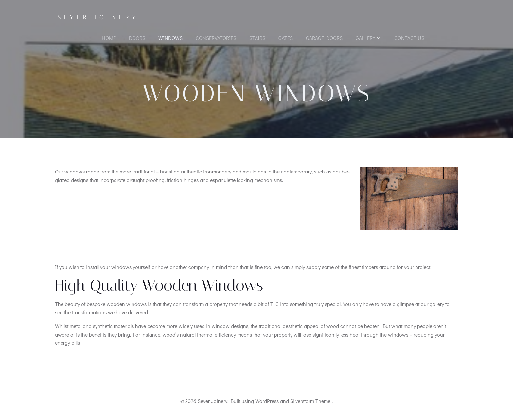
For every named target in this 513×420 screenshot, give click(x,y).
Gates (286, 38)
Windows (170, 38)
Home (109, 38)
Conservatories (216, 38)
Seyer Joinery (98, 17)
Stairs (257, 38)
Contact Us (409, 38)
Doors (137, 38)
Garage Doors (324, 38)
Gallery (368, 38)
